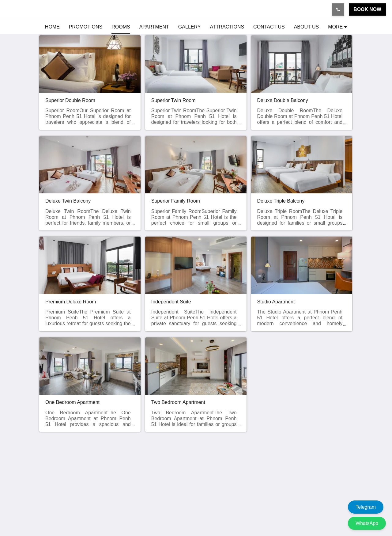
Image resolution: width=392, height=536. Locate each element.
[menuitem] (52, 27)
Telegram (366, 507)
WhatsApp (367, 523)
